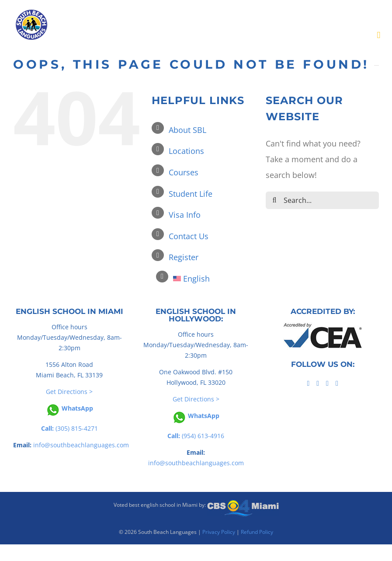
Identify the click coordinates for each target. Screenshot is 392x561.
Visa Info (185, 215)
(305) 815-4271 (69, 428)
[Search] (274, 200)
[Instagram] (337, 383)
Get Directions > (69, 392)
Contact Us (189, 236)
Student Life (191, 194)
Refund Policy (257, 532)
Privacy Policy (219, 532)
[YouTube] (327, 383)
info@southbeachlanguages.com (81, 445)
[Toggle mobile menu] (378, 35)
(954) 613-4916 (196, 436)
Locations (186, 151)
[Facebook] (308, 383)
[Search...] (322, 200)
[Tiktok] (318, 383)
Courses (184, 172)
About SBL (187, 130)
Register (184, 257)
